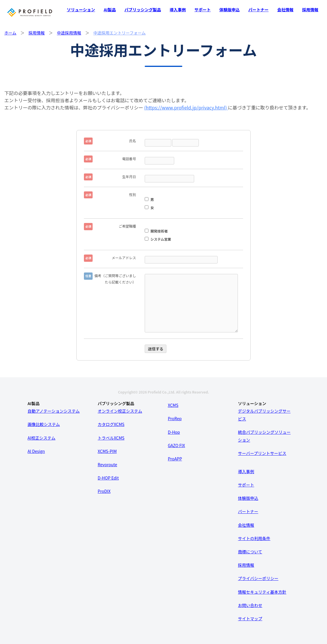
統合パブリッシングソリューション (264, 436)
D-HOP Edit (108, 478)
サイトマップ (250, 619)
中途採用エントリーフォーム (120, 33)
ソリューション (81, 10)
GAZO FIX (176, 445)
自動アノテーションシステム (54, 411)
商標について (250, 552)
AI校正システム (41, 438)
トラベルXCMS (111, 438)
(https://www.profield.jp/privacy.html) (186, 107)
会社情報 (285, 10)
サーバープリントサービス (262, 453)
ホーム (10, 33)
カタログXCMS (111, 424)
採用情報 (310, 10)
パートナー (258, 10)
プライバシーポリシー (258, 578)
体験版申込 (229, 10)
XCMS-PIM (107, 451)
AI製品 (110, 10)
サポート (203, 10)
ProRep (175, 418)
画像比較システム (44, 424)
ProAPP (175, 459)
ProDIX (104, 491)
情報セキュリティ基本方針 (262, 592)
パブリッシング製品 (143, 10)
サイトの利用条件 (254, 538)
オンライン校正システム (120, 411)
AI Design (36, 451)
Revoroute (108, 464)
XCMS (173, 405)
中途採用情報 (69, 33)
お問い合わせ (250, 605)
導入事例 (178, 10)
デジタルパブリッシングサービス (264, 415)
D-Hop (174, 432)
